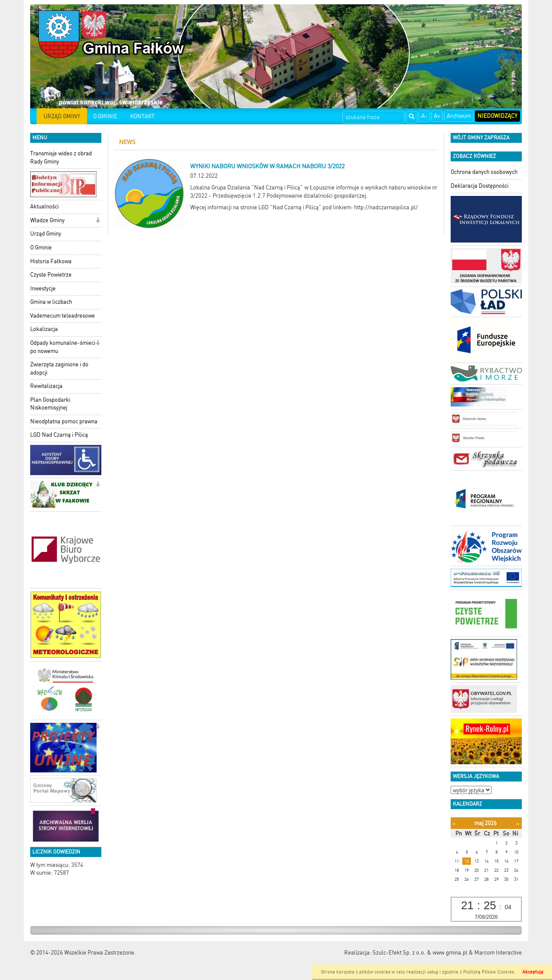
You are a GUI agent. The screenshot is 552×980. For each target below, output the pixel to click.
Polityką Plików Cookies (489, 972)
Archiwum (459, 116)
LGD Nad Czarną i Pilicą (59, 435)
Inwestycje (43, 288)
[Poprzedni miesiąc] (454, 824)
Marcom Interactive (498, 953)
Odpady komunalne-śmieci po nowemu (63, 347)
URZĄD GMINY (62, 116)
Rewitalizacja (46, 386)
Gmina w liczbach (51, 302)
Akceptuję (533, 972)
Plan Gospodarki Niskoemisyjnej (50, 404)
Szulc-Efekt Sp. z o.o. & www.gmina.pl (420, 953)
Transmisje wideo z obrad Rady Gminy (61, 158)
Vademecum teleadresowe (63, 316)
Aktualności (44, 206)
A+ (437, 116)
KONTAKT (142, 116)
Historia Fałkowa (51, 261)
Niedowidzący (497, 116)
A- (424, 116)
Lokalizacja (44, 329)
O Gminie (41, 247)
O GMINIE (105, 116)
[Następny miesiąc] (518, 824)
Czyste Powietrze (51, 275)
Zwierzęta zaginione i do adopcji (59, 369)
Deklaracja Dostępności (480, 186)
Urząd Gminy (46, 234)
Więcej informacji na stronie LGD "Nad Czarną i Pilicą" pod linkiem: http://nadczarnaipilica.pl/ (304, 207)
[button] (98, 221)
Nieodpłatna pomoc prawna (64, 421)
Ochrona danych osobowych (484, 172)
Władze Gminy (47, 220)
